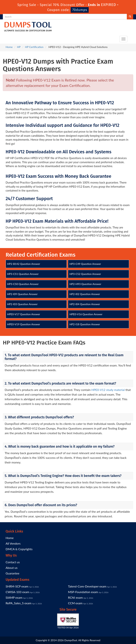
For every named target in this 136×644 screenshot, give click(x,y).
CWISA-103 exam (17, 592)
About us (12, 568)
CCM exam (75, 603)
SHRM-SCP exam (17, 586)
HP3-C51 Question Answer (23, 274)
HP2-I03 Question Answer (22, 304)
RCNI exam (75, 597)
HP (19, 47)
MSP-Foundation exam (83, 592)
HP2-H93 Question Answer (85, 284)
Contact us (13, 562)
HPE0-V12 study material (108, 390)
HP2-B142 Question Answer (24, 264)
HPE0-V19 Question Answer (24, 324)
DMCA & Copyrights (19, 549)
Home (9, 47)
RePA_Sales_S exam (19, 603)
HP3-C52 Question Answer (85, 274)
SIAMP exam (14, 597)
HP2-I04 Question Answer (85, 304)
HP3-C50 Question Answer (23, 284)
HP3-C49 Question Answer (85, 264)
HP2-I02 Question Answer (85, 294)
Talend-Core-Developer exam (87, 586)
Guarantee (12, 573)
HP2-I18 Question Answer (85, 324)
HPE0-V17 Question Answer (24, 314)
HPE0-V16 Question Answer (86, 314)
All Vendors (13, 543)
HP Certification (34, 47)
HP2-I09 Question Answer (22, 294)
